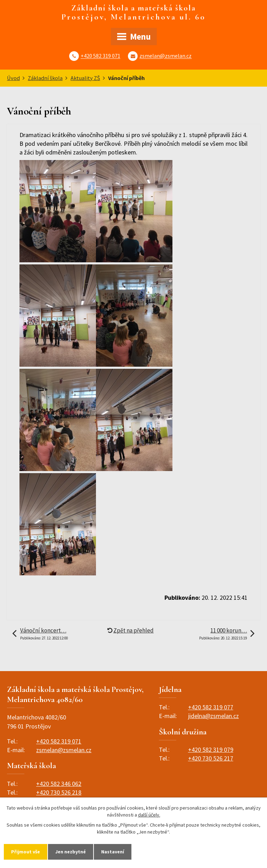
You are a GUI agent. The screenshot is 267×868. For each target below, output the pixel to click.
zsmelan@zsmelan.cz (165, 56)
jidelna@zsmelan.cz (213, 716)
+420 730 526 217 (211, 758)
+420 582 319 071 (100, 56)
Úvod (13, 78)
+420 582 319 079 (211, 750)
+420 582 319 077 (211, 707)
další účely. (149, 815)
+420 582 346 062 (59, 784)
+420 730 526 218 (59, 792)
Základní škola (45, 78)
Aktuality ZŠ (85, 78)
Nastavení (113, 852)
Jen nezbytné (71, 852)
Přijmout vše (26, 852)
